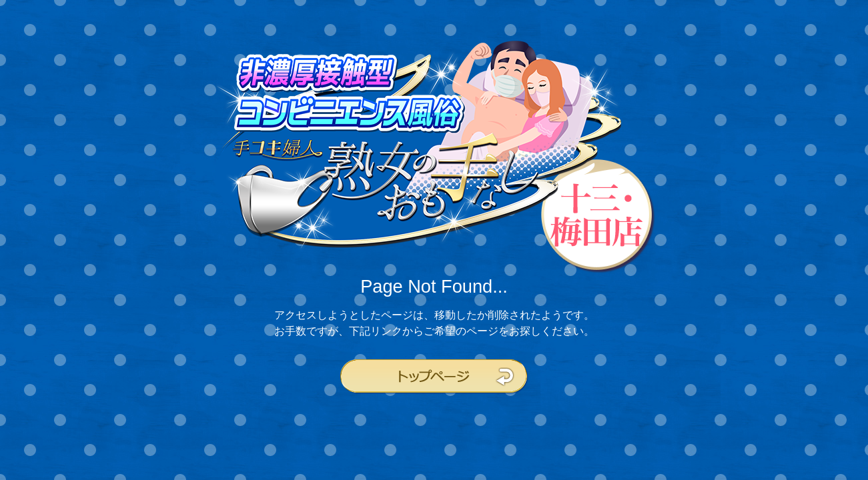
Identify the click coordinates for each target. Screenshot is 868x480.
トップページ (434, 377)
